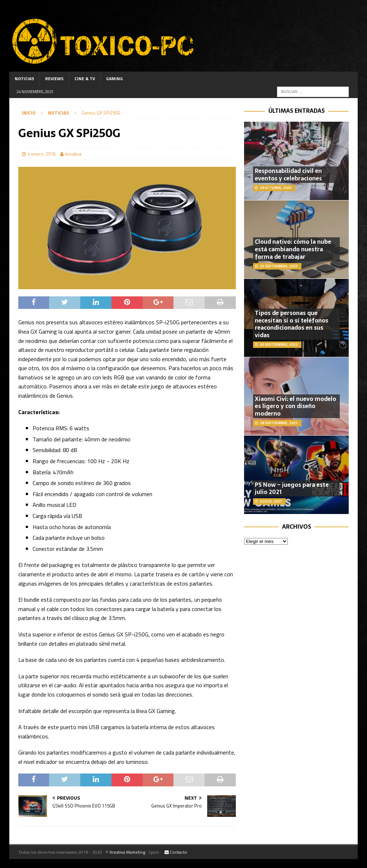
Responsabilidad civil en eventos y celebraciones (288, 174)
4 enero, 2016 (42, 154)
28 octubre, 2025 (276, 188)
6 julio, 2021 (271, 501)
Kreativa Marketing (127, 852)
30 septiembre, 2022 (279, 345)
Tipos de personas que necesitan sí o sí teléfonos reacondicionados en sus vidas (292, 324)
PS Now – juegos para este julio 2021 (292, 488)
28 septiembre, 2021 (279, 423)
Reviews (54, 79)
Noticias (24, 79)
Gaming (115, 79)
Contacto (176, 852)
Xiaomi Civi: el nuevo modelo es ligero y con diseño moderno (295, 406)
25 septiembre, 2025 (279, 266)
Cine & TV (85, 79)
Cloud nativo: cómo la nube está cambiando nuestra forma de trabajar (293, 249)
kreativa (73, 154)
